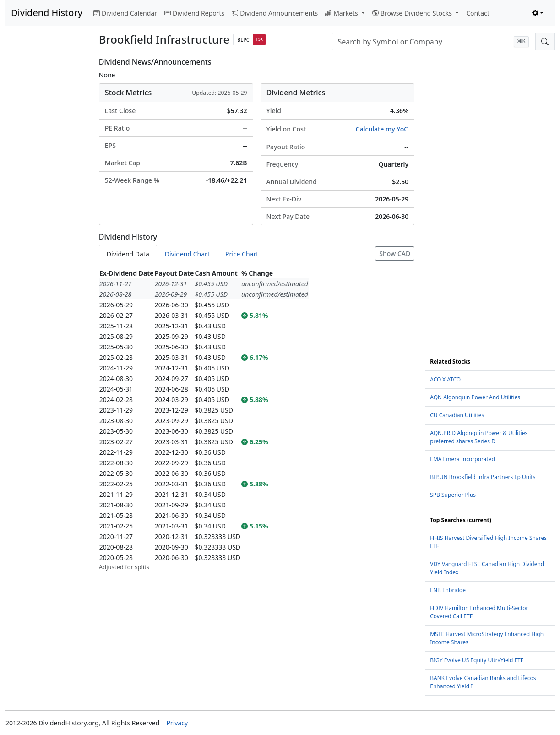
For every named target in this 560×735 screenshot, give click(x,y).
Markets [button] (342, 13)
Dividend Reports (194, 13)
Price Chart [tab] (242, 254)
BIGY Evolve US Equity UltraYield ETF (477, 660)
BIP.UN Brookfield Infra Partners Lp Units (483, 477)
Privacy (177, 723)
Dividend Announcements (275, 13)
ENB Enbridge (448, 590)
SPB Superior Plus (453, 495)
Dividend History (47, 13)
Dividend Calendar (125, 13)
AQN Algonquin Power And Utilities (475, 397)
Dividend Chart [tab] (187, 254)
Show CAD (395, 253)
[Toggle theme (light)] (538, 13)
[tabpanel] (257, 420)
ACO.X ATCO (445, 379)
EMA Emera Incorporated (462, 459)
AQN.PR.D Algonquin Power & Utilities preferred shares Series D (479, 437)
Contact (478, 13)
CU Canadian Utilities (457, 415)
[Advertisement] (47, 195)
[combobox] (434, 42)
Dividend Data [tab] (128, 254)
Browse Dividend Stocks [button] (413, 13)
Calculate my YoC (382, 129)
